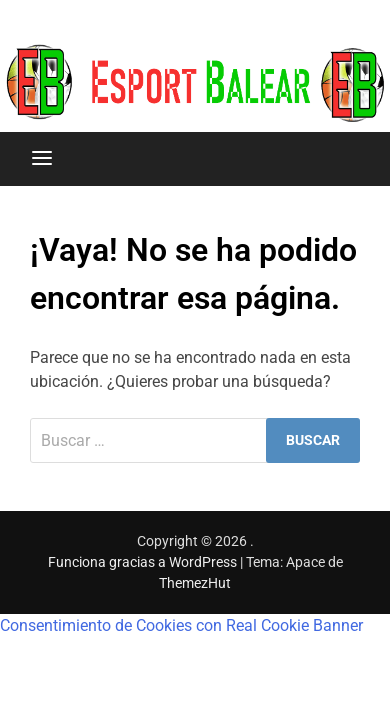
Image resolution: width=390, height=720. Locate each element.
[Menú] (42, 159)
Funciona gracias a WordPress (144, 562)
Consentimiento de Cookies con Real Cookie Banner (181, 625)
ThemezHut (195, 583)
